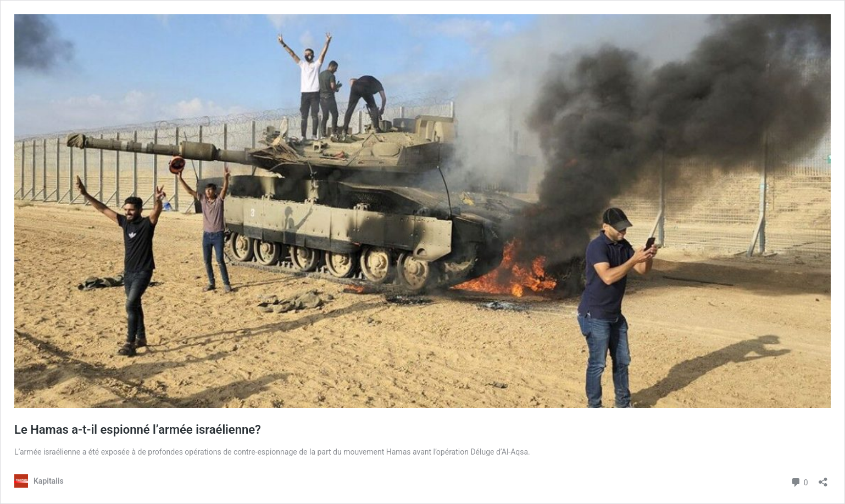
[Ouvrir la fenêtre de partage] (823, 478)
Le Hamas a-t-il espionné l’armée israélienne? (138, 430)
